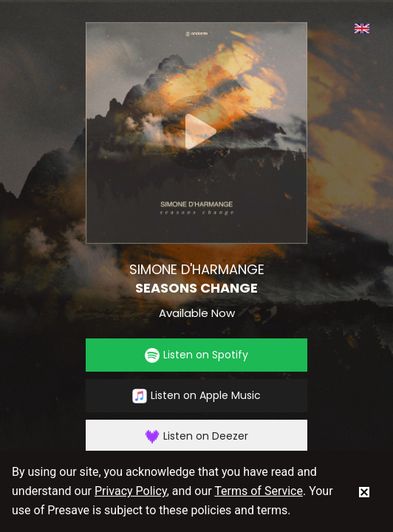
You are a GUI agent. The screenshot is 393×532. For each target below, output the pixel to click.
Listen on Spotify (196, 355)
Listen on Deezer (196, 436)
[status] (364, 491)
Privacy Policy (131, 491)
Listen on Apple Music (196, 396)
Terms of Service (259, 491)
